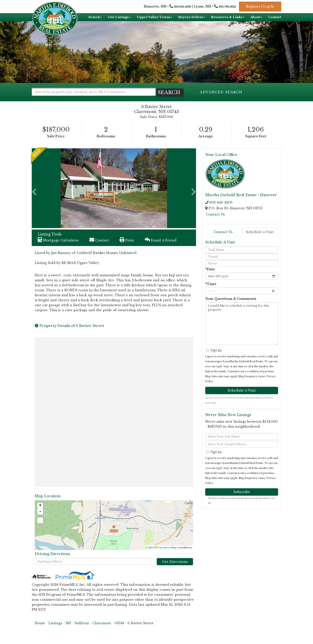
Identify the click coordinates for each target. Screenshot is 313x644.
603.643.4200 (183, 7)
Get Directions (175, 569)
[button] (49, 100)
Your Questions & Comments (231, 306)
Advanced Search (221, 92)
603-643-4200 (221, 209)
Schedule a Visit (260, 239)
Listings (55, 630)
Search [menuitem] (95, 17)
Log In (269, 6)
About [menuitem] (256, 17)
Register (253, 6)
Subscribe (242, 499)
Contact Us (215, 221)
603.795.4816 (227, 7)
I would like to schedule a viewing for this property (242, 331)
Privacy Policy (255, 405)
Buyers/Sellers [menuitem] (192, 17)
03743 (119, 630)
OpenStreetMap (167, 554)
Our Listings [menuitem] (119, 17)
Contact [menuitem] (275, 17)
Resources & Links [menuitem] (228, 17)
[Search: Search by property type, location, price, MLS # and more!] (94, 92)
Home (40, 630)
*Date (210, 276)
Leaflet (150, 554)
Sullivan (82, 630)
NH (68, 630)
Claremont (102, 630)
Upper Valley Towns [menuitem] (155, 17)
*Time (211, 291)
